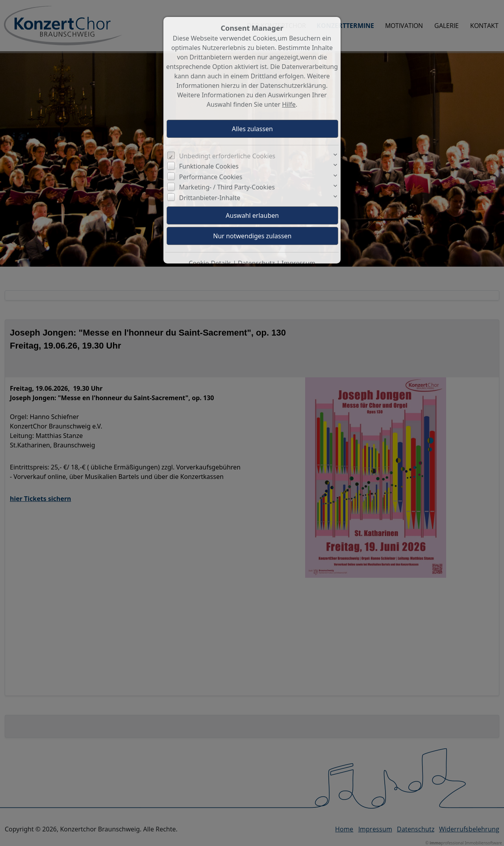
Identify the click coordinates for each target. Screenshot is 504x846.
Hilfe (289, 104)
